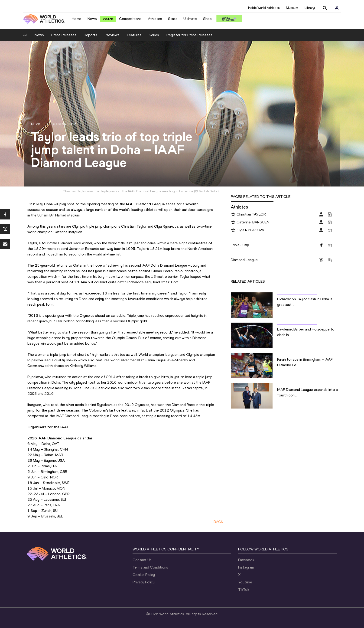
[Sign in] (337, 8)
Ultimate (190, 19)
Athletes (155, 19)
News (92, 19)
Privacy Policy (144, 582)
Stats (173, 19)
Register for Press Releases (189, 35)
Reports (91, 35)
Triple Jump (240, 245)
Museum (292, 8)
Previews (112, 35)
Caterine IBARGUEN (253, 222)
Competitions (130, 19)
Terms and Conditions (150, 567)
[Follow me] (233, 215)
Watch (108, 19)
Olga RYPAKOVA (250, 230)
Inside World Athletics (264, 8)
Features (134, 35)
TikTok (244, 590)
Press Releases (64, 35)
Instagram (246, 567)
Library (310, 8)
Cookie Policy (144, 575)
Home (76, 19)
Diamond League (244, 260)
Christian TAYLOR (251, 214)
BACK (218, 522)
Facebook (246, 560)
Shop (207, 19)
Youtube (245, 582)
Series (154, 35)
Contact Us (142, 560)
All (25, 35)
